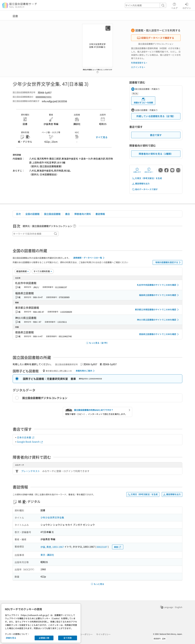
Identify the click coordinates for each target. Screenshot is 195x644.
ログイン (187, 5)
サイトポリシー (103, 634)
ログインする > (138, 67)
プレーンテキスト (30, 471)
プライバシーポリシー (82, 634)
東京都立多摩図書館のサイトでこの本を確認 (157, 310)
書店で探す (156, 135)
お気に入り (137, 170)
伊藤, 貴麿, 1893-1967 (52, 547)
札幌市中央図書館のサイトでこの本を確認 (158, 285)
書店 (67, 214)
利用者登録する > (139, 63)
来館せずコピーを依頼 (143, 101)
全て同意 (68, 638)
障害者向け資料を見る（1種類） (156, 154)
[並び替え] (23, 271)
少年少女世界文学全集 (52, 517)
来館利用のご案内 (86, 371)
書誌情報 (100, 214)
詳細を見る (11, 638)
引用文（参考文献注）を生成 (147, 178)
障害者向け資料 (83, 214)
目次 (18, 214)
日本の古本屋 (26, 437)
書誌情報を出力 (141, 184)
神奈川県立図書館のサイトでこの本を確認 (158, 320)
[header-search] (146, 5)
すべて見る (102, 137)
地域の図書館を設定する (168, 262)
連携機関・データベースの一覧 (89, 258)
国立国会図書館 (52, 214)
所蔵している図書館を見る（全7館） (156, 116)
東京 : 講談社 (47, 555)
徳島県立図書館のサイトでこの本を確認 (159, 334)
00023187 (102, 547)
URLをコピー (149, 170)
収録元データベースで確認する (156, 38)
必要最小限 (44, 638)
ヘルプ (174, 5)
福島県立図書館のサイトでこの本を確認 (159, 295)
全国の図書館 (32, 214)
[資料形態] (43, 271)
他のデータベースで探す (145, 189)
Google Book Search (30, 442)
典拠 (118, 547)
